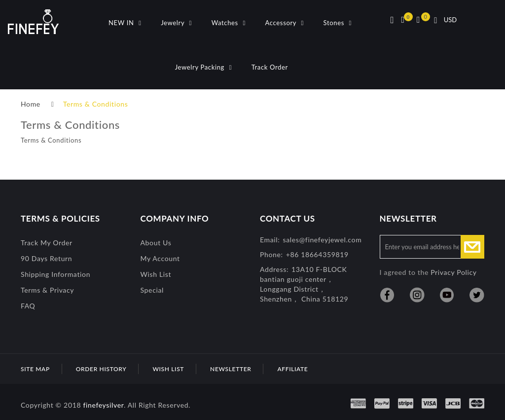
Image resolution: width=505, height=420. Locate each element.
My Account (160, 258)
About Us (156, 243)
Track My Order (47, 243)
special (152, 290)
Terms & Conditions (96, 104)
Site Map (35, 369)
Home (31, 104)
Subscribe (472, 247)
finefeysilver (103, 405)
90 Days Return (46, 258)
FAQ (28, 306)
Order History (101, 369)
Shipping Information (55, 274)
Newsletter (231, 369)
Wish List (156, 274)
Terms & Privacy (47, 290)
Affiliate (292, 369)
